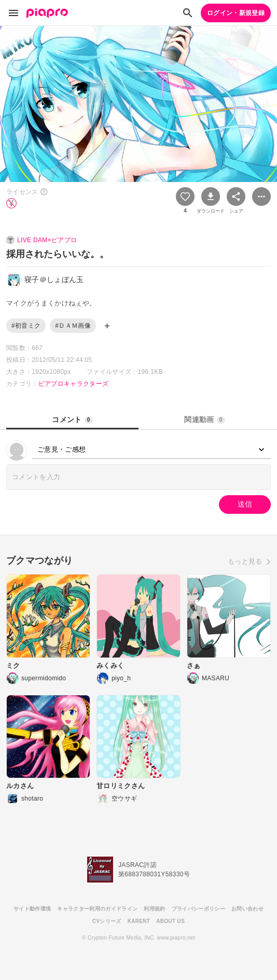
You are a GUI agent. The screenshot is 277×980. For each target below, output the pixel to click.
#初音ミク (26, 326)
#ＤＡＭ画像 (73, 326)
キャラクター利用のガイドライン (97, 909)
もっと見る (245, 561)
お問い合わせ (247, 909)
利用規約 (154, 909)
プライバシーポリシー (198, 909)
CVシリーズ (107, 921)
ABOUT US (170, 921)
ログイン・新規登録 (236, 13)
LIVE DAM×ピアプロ (47, 240)
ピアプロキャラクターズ (74, 384)
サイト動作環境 (32, 909)
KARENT (139, 921)
